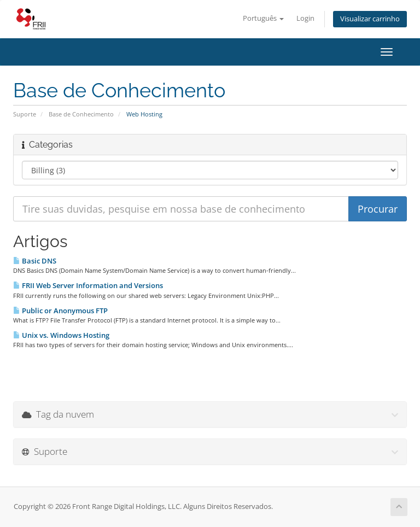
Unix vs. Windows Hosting (61, 335)
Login (305, 18)
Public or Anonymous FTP (60, 311)
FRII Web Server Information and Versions (88, 285)
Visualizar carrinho (370, 19)
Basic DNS (35, 261)
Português (263, 18)
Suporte (25, 114)
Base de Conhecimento (81, 114)
